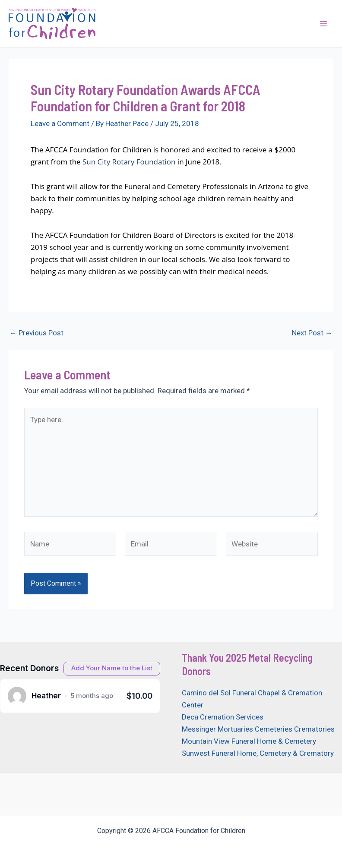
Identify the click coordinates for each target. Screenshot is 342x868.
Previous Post (36, 333)
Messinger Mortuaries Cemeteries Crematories (258, 729)
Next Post (312, 333)
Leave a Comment (60, 123)
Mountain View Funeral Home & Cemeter (247, 741)
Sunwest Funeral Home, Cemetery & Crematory (258, 753)
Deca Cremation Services (223, 717)
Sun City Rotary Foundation (129, 162)
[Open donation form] (112, 669)
